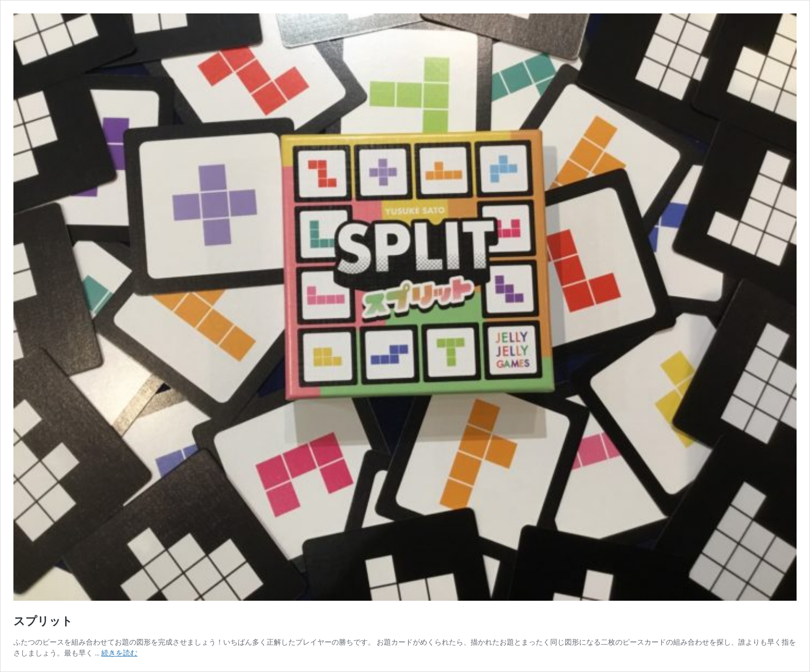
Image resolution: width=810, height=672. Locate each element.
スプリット (43, 621)
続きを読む (119, 653)
